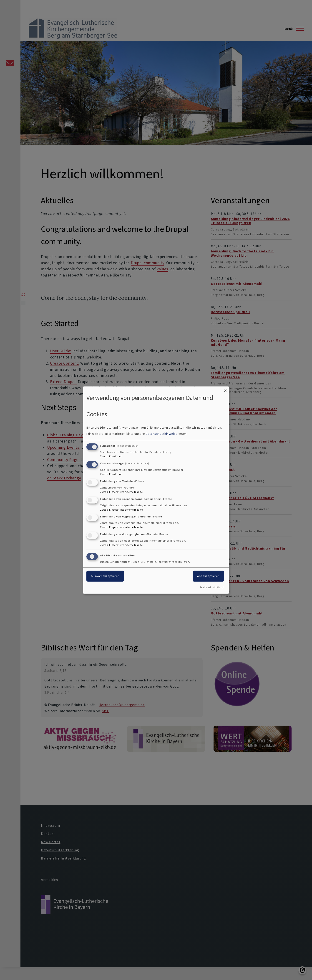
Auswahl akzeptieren (105, 576)
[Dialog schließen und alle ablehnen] (225, 389)
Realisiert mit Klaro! (212, 587)
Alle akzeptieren (208, 576)
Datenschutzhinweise (162, 434)
